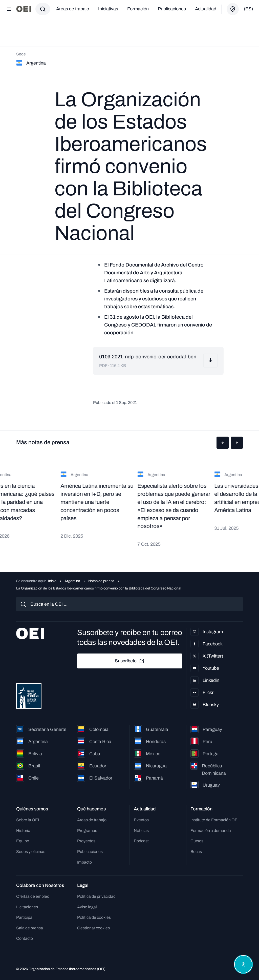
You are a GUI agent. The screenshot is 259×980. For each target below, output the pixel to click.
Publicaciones (172, 9)
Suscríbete (130, 661)
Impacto (84, 862)
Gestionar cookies (93, 928)
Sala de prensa (30, 928)
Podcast (141, 841)
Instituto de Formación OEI (214, 820)
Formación (138, 9)
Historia (23, 831)
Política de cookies (94, 917)
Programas (87, 831)
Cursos (197, 841)
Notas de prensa (101, 581)
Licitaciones (27, 907)
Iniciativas (108, 9)
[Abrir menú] (9, 9)
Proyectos (86, 841)
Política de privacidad (96, 896)
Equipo (23, 841)
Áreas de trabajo (73, 9)
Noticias (141, 831)
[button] (223, 443)
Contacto (25, 938)
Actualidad (206, 9)
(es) (248, 9)
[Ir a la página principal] (24, 9)
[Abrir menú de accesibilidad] (243, 964)
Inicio (52, 581)
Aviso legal (87, 907)
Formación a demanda (211, 831)
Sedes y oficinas (31, 852)
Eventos (141, 820)
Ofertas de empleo (33, 896)
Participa (24, 917)
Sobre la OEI (28, 820)
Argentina (72, 581)
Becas (196, 852)
